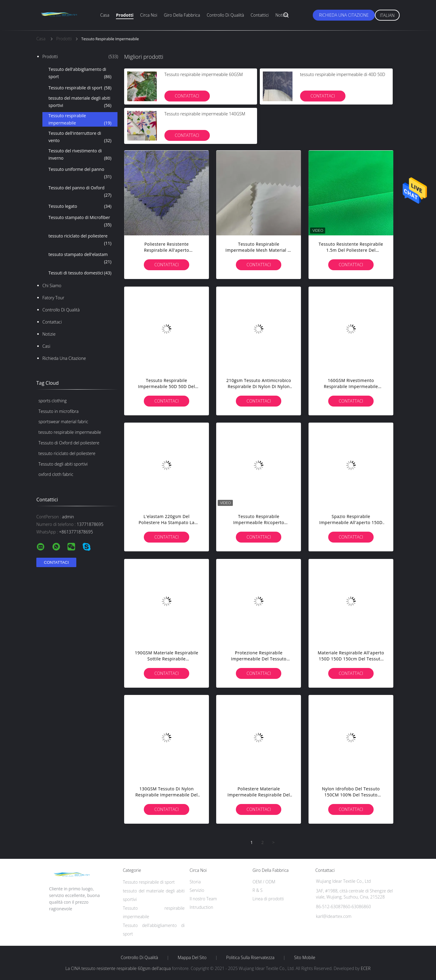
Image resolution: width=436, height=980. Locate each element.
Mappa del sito (192, 958)
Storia (195, 882)
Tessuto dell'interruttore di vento (80, 137)
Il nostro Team (203, 899)
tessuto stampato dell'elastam (80, 258)
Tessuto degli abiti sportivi (63, 464)
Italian (387, 15)
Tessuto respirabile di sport (80, 88)
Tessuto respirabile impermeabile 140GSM (205, 114)
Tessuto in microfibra (58, 411)
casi (46, 346)
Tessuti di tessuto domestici (80, 273)
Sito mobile (305, 958)
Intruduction (201, 907)
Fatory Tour (53, 298)
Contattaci (52, 322)
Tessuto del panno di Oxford (80, 192)
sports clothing (53, 401)
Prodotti (125, 15)
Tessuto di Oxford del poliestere (69, 443)
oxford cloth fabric (56, 474)
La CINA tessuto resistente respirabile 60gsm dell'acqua (118, 968)
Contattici (260, 15)
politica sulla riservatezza (250, 958)
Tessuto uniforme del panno (80, 173)
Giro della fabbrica (182, 15)
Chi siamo (52, 286)
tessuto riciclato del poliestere (80, 240)
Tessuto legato (80, 206)
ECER (365, 968)
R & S (258, 890)
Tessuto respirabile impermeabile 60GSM (204, 74)
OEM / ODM (264, 882)
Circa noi (149, 15)
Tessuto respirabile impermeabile (80, 120)
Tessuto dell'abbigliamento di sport (80, 73)
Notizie (282, 15)
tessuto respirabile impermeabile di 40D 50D (343, 74)
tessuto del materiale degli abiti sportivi (80, 102)
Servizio (197, 890)
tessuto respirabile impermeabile (70, 432)
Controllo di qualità (225, 15)
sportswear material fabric (63, 422)
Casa (105, 15)
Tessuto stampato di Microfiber (80, 221)
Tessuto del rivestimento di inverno (80, 155)
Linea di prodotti (268, 899)
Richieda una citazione (344, 15)
